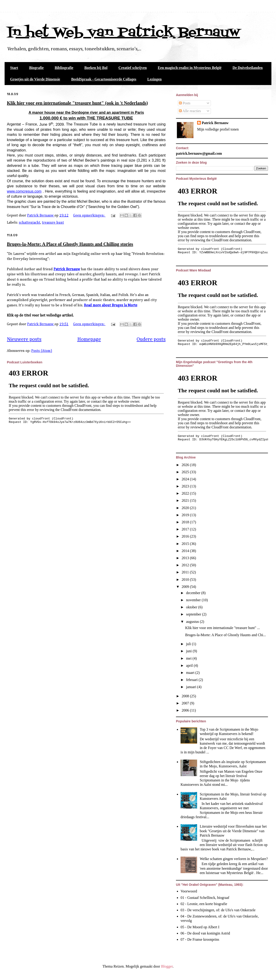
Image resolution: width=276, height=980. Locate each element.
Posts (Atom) (42, 351)
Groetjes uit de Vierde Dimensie (35, 79)
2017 (186, 529)
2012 (186, 565)
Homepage (89, 339)
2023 (186, 486)
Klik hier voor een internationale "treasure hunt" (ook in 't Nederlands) (77, 103)
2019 (186, 515)
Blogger (167, 966)
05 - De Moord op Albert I (200, 927)
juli (189, 644)
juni (189, 651)
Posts (185, 103)
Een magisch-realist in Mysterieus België (190, 68)
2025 (186, 472)
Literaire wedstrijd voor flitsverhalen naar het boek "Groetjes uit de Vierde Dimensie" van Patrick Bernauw (233, 831)
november (194, 600)
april (190, 665)
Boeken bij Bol (96, 68)
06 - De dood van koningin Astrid (205, 933)
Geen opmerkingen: (89, 216)
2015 (186, 544)
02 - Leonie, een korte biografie (204, 904)
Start (14, 68)
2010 (186, 580)
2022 (186, 493)
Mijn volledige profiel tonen (218, 129)
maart (191, 673)
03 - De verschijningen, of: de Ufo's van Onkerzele (218, 910)
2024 (186, 479)
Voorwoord (189, 891)
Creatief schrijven (133, 68)
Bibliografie (64, 68)
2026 (186, 465)
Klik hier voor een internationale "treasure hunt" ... (223, 628)
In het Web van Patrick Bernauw (123, 33)
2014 (186, 551)
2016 (186, 536)
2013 (186, 558)
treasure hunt (53, 223)
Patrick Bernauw (67, 269)
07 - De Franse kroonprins (200, 939)
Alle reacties (190, 111)
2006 (186, 710)
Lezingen (155, 79)
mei (189, 658)
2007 (186, 703)
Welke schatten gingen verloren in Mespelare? (234, 859)
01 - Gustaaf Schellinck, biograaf (205, 898)
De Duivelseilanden (248, 68)
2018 (186, 522)
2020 (186, 508)
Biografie (36, 68)
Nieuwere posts (24, 339)
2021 (186, 500)
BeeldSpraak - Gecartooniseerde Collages (104, 79)
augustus (193, 622)
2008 (186, 696)
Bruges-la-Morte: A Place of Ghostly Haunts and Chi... (226, 635)
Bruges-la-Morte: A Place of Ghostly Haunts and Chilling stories (70, 244)
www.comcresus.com (24, 191)
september (194, 614)
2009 (186, 587)
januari (192, 687)
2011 (186, 572)
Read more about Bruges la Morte (111, 305)
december (194, 593)
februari (192, 680)
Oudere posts (151, 339)
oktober (192, 607)
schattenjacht (30, 223)
